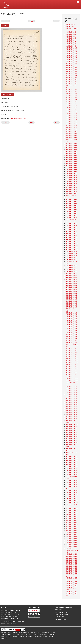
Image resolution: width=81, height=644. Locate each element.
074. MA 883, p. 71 (71, 176)
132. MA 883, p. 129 (72, 297)
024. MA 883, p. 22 (71, 72)
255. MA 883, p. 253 (72, 566)
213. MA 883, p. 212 (72, 472)
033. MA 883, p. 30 (71, 92)
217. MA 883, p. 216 (72, 482)
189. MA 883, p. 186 (72, 417)
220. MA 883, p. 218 (72, 490)
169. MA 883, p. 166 (72, 375)
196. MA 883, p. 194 (72, 433)
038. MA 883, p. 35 (71, 102)
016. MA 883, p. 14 (71, 56)
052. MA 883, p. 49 (71, 130)
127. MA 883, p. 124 (72, 287)
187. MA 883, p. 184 (72, 413)
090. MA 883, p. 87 (71, 209)
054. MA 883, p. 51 (71, 134)
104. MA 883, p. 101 (72, 239)
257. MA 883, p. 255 (72, 570)
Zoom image (5, 25)
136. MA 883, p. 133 (72, 305)
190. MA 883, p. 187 (72, 419)
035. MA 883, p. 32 (71, 96)
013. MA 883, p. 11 (71, 50)
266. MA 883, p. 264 (72, 594)
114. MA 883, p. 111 (72, 259)
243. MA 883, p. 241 (72, 538)
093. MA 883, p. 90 (71, 215)
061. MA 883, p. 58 (71, 150)
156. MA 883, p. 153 (72, 349)
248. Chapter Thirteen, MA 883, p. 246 (72, 550)
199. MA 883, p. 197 (72, 439)
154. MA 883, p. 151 (72, 343)
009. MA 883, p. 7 (71, 42)
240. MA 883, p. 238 (72, 532)
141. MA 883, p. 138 (72, 317)
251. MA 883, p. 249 (72, 558)
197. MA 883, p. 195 (72, 435)
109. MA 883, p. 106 (72, 249)
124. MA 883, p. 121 (72, 281)
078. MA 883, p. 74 (71, 184)
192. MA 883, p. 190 (72, 425)
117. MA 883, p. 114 (72, 267)
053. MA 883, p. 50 (71, 132)
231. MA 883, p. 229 (72, 514)
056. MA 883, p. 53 (71, 138)
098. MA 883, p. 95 (71, 227)
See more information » (18, 118)
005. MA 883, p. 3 (71, 34)
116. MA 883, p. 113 (72, 265)
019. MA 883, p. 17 (71, 62)
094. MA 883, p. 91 (71, 217)
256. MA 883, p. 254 (72, 568)
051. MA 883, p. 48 (71, 128)
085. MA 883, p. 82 (71, 199)
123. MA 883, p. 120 (72, 279)
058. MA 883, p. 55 (71, 144)
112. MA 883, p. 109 (72, 255)
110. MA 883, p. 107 (72, 251)
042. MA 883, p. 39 (71, 110)
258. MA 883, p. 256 (72, 572)
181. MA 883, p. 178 (72, 401)
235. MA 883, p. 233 (72, 522)
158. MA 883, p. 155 (72, 353)
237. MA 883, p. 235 (72, 526)
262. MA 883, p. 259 (72, 584)
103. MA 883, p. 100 (72, 237)
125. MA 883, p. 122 (72, 283)
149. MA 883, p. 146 (72, 333)
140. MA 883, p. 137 (72, 315)
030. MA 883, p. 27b (72, 84)
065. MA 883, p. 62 (71, 158)
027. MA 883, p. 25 (71, 78)
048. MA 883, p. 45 (71, 122)
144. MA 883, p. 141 (72, 323)
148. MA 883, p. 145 (72, 331)
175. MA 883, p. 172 (72, 389)
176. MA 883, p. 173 (72, 391)
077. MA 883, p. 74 (71, 181)
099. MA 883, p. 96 (71, 229)
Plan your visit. (22, 11)
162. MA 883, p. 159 (72, 361)
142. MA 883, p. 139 (72, 319)
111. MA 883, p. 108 (72, 253)
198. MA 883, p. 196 (72, 437)
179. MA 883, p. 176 (72, 397)
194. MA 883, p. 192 (72, 429)
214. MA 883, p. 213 (72, 474)
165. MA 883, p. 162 (72, 367)
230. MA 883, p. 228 (72, 512)
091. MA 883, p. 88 (71, 211)
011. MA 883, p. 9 (71, 46)
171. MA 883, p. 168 (72, 379)
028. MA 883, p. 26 (71, 80)
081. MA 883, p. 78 (71, 189)
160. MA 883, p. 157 (72, 357)
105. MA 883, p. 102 (72, 241)
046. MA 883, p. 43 (71, 118)
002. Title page (70, 26)
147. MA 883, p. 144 (72, 329)
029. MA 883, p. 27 (71, 82)
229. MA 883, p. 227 (72, 510)
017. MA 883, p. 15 (71, 58)
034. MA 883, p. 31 (71, 94)
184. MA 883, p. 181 (72, 407)
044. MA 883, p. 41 (71, 114)
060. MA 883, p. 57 (71, 148)
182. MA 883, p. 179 (72, 403)
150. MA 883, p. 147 (72, 335)
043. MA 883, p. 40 (71, 112)
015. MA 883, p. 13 (71, 54)
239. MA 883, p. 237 (72, 530)
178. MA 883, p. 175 (72, 395)
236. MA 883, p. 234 (72, 524)
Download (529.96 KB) (8, 94)
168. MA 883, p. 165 (72, 373)
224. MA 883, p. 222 (72, 498)
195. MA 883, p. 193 (72, 431)
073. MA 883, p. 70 (71, 174)
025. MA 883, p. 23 (71, 74)
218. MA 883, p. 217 (72, 484)
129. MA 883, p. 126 (72, 291)
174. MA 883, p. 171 (72, 387)
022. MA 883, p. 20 (71, 68)
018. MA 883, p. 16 (71, 60)
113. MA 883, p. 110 (72, 257)
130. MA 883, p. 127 (72, 293)
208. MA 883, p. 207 (72, 462)
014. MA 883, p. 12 (71, 52)
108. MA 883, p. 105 (72, 247)
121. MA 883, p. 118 (72, 275)
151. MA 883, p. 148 (72, 337)
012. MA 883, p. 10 (71, 48)
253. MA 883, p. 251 (72, 562)
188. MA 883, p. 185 (72, 415)
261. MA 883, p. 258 (72, 582)
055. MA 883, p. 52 (71, 136)
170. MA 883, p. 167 (72, 377)
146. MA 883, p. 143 (72, 327)
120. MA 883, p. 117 (72, 273)
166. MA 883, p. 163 (72, 369)
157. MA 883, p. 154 (72, 351)
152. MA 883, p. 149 (72, 339)
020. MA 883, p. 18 (71, 64)
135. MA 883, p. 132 (72, 303)
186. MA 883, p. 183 (72, 411)
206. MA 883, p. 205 (72, 458)
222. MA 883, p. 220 (72, 494)
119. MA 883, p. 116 (72, 271)
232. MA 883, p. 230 (72, 516)
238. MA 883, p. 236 (72, 528)
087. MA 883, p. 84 (71, 203)
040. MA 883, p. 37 (71, 106)
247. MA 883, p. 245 (72, 546)
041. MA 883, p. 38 (71, 108)
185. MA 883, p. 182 (72, 409)
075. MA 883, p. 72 (71, 178)
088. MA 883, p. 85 (71, 205)
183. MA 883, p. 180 (72, 405)
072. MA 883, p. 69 (71, 172)
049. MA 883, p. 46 (71, 124)
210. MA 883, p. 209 (72, 466)
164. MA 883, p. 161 (72, 365)
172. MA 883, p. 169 (72, 381)
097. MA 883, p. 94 (71, 225)
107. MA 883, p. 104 (72, 245)
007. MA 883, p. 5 (71, 38)
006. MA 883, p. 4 (71, 36)
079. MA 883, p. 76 (71, 186)
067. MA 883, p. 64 (71, 162)
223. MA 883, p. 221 (72, 496)
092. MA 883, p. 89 (71, 213)
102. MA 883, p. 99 (71, 235)
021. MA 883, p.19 (71, 66)
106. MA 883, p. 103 (72, 243)
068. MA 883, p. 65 (71, 164)
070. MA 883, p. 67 (71, 168)
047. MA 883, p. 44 (71, 120)
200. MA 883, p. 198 (72, 441)
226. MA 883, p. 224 (72, 502)
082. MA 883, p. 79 (71, 191)
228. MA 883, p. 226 (72, 508)
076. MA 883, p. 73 (71, 179)
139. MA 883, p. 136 (72, 313)
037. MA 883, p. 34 (71, 100)
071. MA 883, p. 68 (71, 170)
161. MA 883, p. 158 (72, 359)
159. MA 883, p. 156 (72, 355)
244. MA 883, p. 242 (72, 540)
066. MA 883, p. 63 (71, 160)
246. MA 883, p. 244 (72, 544)
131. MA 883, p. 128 (72, 295)
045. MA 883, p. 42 (71, 116)
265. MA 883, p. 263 (72, 592)
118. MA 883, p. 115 (72, 269)
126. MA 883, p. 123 (72, 285)
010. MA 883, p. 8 (71, 44)
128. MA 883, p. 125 (72, 289)
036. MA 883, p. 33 (71, 98)
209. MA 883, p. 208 (72, 464)
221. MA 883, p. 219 (72, 492)
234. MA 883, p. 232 (72, 520)
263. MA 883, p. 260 (72, 586)
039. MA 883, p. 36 (71, 104)
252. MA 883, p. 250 (72, 560)
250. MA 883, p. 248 (72, 556)
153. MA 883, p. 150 (72, 341)
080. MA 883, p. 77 (71, 187)
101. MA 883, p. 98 (71, 233)
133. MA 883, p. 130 (72, 299)
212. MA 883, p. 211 (72, 470)
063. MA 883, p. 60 (71, 154)
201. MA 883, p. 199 (72, 443)
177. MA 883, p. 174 (72, 393)
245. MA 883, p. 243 (72, 542)
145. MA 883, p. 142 (72, 325)
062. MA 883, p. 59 (71, 152)
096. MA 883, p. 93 (71, 223)
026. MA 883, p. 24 (71, 76)
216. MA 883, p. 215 (72, 480)
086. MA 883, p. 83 (71, 201)
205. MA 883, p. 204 (72, 456)
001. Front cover (70, 24)
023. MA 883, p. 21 (71, 70)
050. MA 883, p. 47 (71, 126)
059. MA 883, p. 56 (71, 146)
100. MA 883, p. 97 (71, 231)
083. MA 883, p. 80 (71, 193)
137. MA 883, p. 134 (72, 307)
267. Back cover (70, 596)
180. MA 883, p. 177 (72, 399)
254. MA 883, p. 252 (72, 564)
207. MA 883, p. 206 (72, 460)
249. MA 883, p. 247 (72, 554)
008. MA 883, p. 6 (71, 40)
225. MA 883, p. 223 (72, 500)
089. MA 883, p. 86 (71, 207)
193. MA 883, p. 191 (72, 427)
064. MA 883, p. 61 (71, 156)
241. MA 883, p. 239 (72, 534)
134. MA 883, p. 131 (72, 301)
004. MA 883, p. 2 (71, 32)
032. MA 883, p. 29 (71, 90)
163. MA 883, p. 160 (72, 363)
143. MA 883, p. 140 (72, 321)
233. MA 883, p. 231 (72, 518)
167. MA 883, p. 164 (72, 371)
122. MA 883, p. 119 (72, 277)
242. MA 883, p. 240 (72, 536)
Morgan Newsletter (34, 610)
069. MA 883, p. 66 (71, 166)
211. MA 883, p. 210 (72, 468)
